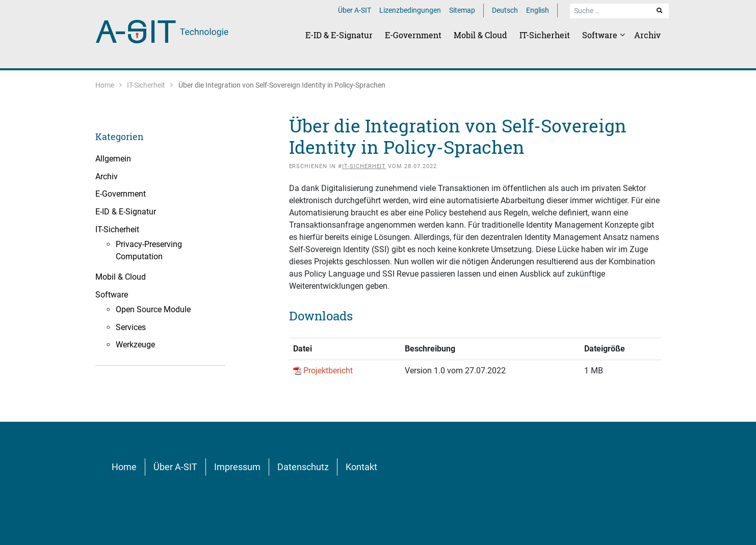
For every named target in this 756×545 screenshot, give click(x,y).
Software (601, 35)
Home (105, 85)
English (538, 10)
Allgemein (113, 159)
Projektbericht (328, 371)
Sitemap (462, 10)
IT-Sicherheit (545, 35)
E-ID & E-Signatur (339, 35)
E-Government (413, 35)
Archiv (647, 35)
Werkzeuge (135, 345)
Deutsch (505, 10)
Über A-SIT (355, 10)
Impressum (237, 467)
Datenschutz (303, 467)
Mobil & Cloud (480, 35)
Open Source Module (153, 309)
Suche (660, 10)
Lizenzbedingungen (410, 10)
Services (131, 327)
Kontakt (361, 467)
